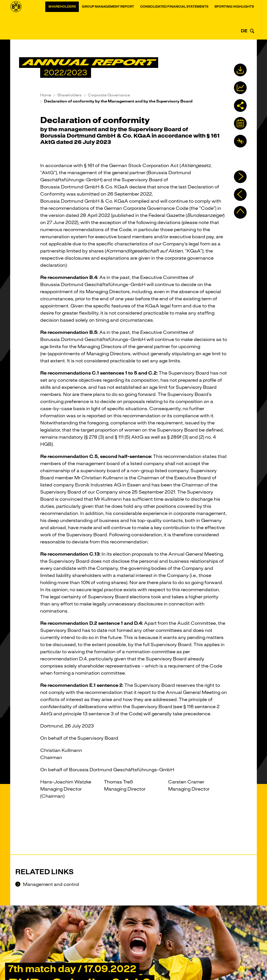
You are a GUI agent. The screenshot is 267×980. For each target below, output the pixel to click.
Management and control (50, 885)
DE (244, 31)
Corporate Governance (109, 95)
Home (46, 95)
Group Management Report (108, 21)
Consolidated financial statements (174, 21)
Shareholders (62, 21)
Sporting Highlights (234, 21)
